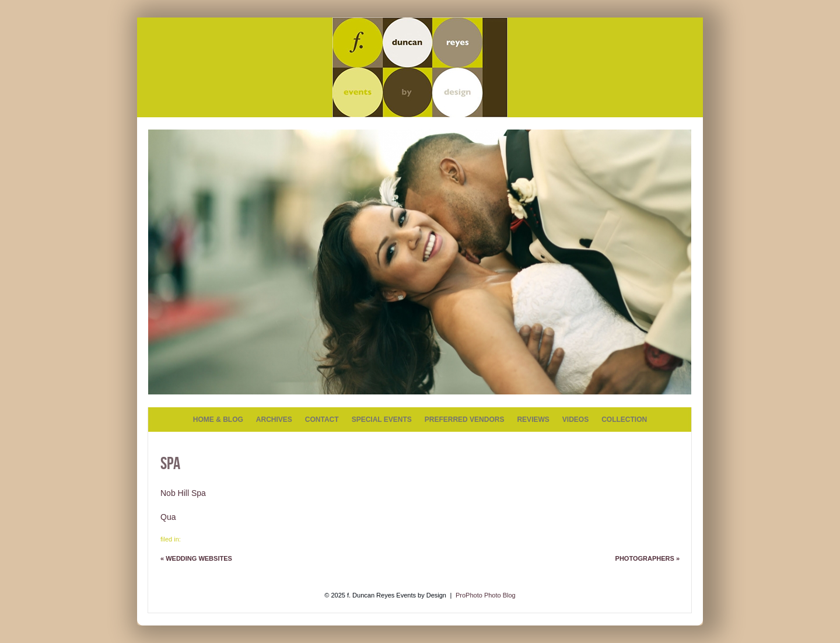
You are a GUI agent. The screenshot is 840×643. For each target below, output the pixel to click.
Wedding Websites (196, 558)
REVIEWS (533, 420)
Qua (168, 517)
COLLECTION (624, 420)
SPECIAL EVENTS (382, 420)
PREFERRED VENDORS (465, 420)
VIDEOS (575, 420)
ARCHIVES (274, 420)
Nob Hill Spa (183, 493)
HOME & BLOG (218, 420)
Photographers (647, 558)
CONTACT (322, 420)
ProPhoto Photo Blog (486, 595)
